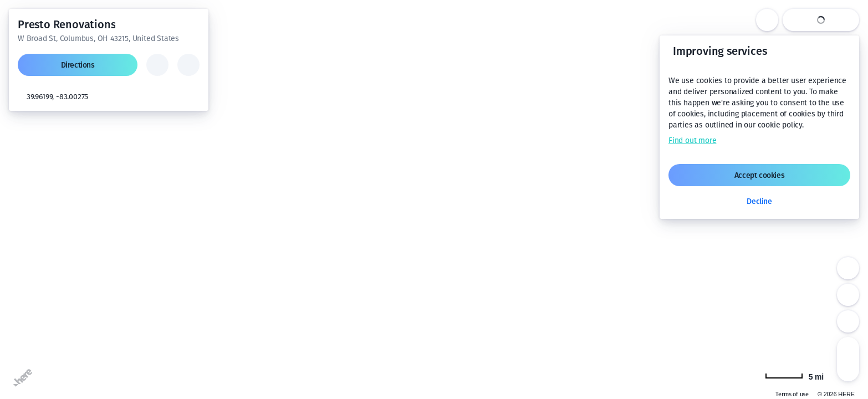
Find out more (692, 140)
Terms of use (792, 394)
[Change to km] (794, 376)
